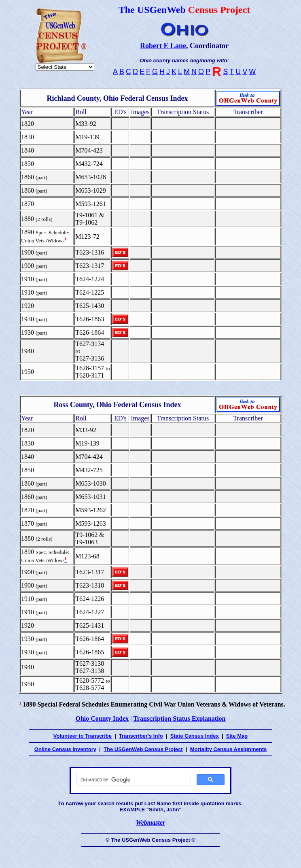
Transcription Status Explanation (179, 718)
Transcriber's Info (141, 736)
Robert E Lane (163, 46)
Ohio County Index (102, 718)
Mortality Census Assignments (229, 749)
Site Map (237, 736)
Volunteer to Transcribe (83, 736)
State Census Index (195, 736)
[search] (133, 780)
